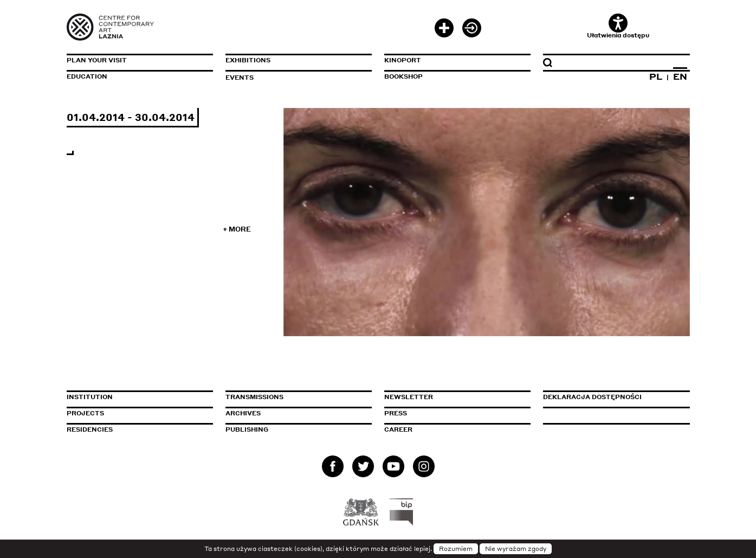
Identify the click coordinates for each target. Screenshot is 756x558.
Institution (90, 397)
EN (680, 76)
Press (396, 413)
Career (398, 429)
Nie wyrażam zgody (516, 549)
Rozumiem (456, 549)
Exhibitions (248, 60)
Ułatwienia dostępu (618, 26)
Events (240, 78)
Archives (243, 413)
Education (87, 76)
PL (656, 76)
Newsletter (409, 397)
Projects (85, 413)
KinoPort (403, 60)
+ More (237, 229)
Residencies (90, 429)
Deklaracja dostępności (592, 397)
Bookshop (403, 76)
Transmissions (299, 397)
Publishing (247, 429)
